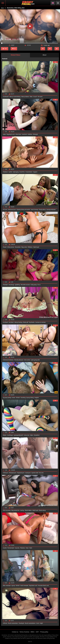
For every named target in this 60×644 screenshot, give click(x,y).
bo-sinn (42, 473)
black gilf (26, 322)
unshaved (6, 97)
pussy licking (30, 398)
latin (31, 548)
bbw (31, 97)
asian (14, 398)
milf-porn (6, 473)
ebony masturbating (15, 97)
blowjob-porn (13, 473)
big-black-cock (11, 134)
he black (11, 322)
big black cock (33, 586)
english (37, 398)
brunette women (26, 285)
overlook (25, 134)
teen (27, 548)
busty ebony (42, 210)
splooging (16, 172)
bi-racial (40, 97)
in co (39, 285)
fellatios (30, 247)
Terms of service (24, 632)
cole (38, 623)
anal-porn (28, 473)
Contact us (15, 632)
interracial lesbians (8, 360)
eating (22, 510)
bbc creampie (7, 586)
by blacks (32, 322)
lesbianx (6, 172)
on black (6, 322)
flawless (23, 548)
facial (5, 247)
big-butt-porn (21, 473)
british (18, 398)
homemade (11, 548)
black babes (28, 510)
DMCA (33, 632)
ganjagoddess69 (19, 435)
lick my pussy (7, 510)
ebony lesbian (25, 97)
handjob (6, 285)
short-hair (18, 134)
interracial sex (12, 210)
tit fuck (5, 210)
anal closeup (35, 210)
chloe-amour (11, 247)
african (5, 623)
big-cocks (24, 247)
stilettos (30, 134)
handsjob (22, 623)
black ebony (43, 510)
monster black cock (44, 586)
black (5, 435)
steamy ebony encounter (23, 210)
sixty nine (27, 435)
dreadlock (37, 435)
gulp (5, 134)
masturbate (29, 172)
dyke (32, 435)
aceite (5, 548)
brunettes (18, 247)
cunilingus (10, 435)
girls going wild (35, 360)
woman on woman (41, 322)
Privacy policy (44, 632)
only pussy (34, 285)
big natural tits (16, 510)
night (42, 623)
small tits (22, 172)
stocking (23, 398)
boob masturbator (13, 623)
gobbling (18, 285)
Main (2, 8)
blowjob (36, 134)
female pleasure (19, 360)
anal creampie (24, 586)
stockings (12, 285)
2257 (37, 632)
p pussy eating (7, 398)
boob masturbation (30, 623)
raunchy (17, 548)
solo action (27, 360)
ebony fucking (19, 322)
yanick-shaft (35, 473)
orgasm (35, 172)
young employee (51, 210)
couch (35, 97)
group (13, 586)
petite (11, 172)
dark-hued (36, 247)
